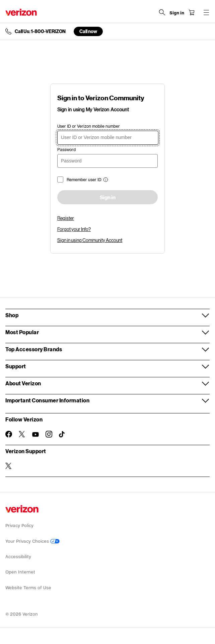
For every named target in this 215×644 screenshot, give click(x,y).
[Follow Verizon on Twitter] (22, 434)
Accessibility (18, 557)
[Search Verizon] (162, 12)
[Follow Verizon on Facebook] (9, 434)
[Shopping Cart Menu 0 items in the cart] (192, 12)
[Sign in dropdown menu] (177, 13)
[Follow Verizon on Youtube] (35, 434)
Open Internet (20, 572)
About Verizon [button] (23, 383)
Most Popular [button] (22, 332)
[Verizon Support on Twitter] (9, 466)
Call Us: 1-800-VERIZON (40, 31)
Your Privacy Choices (32, 541)
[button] (105, 180)
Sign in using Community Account (90, 240)
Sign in (108, 198)
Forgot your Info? (74, 229)
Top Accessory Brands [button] (34, 349)
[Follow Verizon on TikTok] (62, 434)
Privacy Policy (19, 526)
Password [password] (66, 150)
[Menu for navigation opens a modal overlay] (206, 12)
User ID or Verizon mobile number (89, 126)
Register (66, 218)
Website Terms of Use (28, 588)
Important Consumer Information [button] (47, 400)
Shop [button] (12, 315)
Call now (88, 31)
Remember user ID (84, 180)
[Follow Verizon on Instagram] (49, 434)
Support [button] (16, 366)
